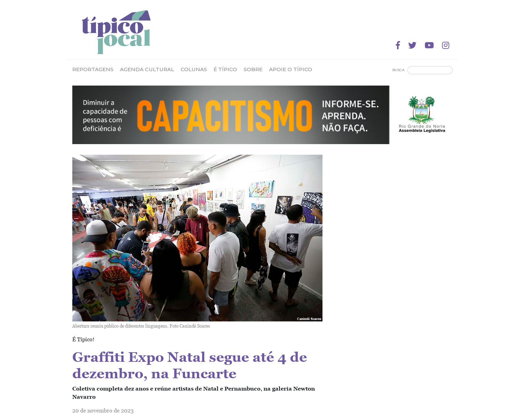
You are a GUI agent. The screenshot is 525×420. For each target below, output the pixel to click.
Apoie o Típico (291, 69)
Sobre (253, 69)
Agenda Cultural (147, 69)
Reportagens (93, 69)
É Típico (225, 69)
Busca (398, 70)
